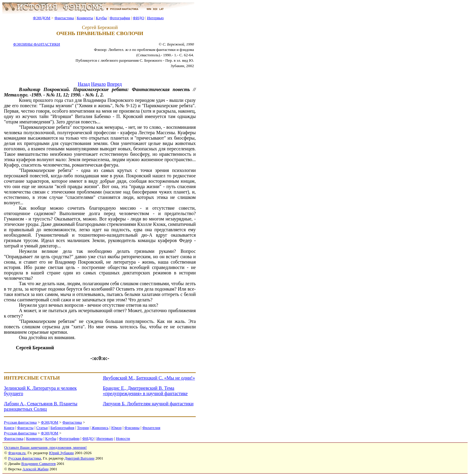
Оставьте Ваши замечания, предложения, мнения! (45, 447)
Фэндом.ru (17, 453)
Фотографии (120, 18)
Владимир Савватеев (39, 464)
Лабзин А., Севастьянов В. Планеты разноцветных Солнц (41, 406)
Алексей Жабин (36, 469)
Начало (98, 84)
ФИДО (138, 18)
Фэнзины (132, 428)
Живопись (100, 428)
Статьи (42, 428)
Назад (84, 84)
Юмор (116, 428)
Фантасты (25, 428)
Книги (9, 428)
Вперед (114, 84)
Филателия (151, 428)
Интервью (155, 18)
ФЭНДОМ (42, 18)
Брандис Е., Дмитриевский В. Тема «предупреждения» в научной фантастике (145, 391)
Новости (123, 438)
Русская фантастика (20, 422)
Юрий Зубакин (61, 453)
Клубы (101, 18)
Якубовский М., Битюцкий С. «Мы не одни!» (149, 378)
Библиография (62, 428)
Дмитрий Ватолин (79, 458)
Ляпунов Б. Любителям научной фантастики (148, 404)
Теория (83, 428)
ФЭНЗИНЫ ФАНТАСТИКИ (37, 44)
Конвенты (85, 18)
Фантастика (64, 18)
